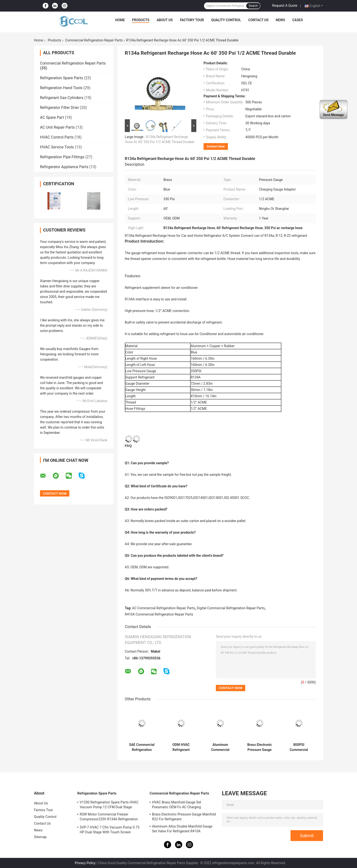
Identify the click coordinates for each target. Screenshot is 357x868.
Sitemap (40, 837)
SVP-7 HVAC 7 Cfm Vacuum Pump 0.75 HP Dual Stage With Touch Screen (110, 830)
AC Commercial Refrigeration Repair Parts (164, 608)
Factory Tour (192, 20)
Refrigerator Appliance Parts (64, 167)
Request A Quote (285, 6)
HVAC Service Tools (57, 147)
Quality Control (226, 20)
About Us (165, 20)
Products (141, 20)
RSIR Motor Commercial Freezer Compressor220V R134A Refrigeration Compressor (109, 817)
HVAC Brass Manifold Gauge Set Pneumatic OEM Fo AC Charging (177, 805)
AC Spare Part (52, 117)
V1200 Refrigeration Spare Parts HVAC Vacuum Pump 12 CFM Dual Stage (109, 805)
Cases (297, 20)
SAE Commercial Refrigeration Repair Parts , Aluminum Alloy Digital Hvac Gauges (142, 747)
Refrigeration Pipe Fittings (62, 157)
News (281, 20)
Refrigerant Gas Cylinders (62, 98)
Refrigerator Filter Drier (59, 108)
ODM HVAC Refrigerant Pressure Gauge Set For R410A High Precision (181, 747)
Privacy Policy (85, 863)
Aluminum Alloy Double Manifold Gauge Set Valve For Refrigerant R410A (182, 829)
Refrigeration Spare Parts (61, 78)
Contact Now (216, 146)
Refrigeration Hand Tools (61, 88)
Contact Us (258, 20)
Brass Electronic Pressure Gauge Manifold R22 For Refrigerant (259, 747)
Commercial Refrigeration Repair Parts (94, 40)
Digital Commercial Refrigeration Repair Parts (231, 608)
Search (253, 6)
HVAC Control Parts (57, 137)
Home (120, 20)
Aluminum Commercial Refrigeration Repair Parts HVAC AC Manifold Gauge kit (220, 747)
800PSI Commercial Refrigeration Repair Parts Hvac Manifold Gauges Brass (299, 747)
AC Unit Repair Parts (57, 127)
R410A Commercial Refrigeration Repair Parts (159, 614)
